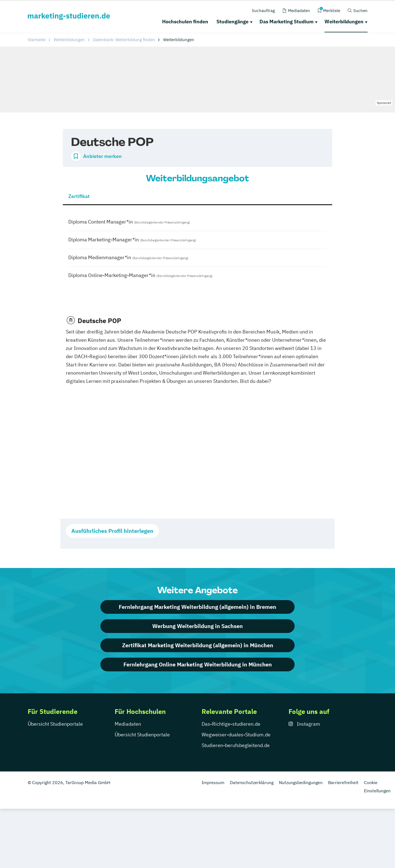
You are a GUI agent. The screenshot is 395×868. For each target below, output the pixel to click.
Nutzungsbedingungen (301, 782)
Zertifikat (79, 196)
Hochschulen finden (185, 22)
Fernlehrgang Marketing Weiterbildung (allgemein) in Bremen (198, 607)
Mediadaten (128, 724)
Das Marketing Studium (287, 22)
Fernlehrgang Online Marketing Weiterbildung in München (198, 664)
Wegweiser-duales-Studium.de (236, 735)
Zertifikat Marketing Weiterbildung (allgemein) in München (198, 645)
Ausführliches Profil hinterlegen (112, 531)
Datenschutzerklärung (252, 782)
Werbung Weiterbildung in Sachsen (198, 626)
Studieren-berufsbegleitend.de (236, 745)
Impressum (213, 782)
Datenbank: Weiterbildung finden (124, 40)
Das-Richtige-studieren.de (231, 724)
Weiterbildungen (344, 22)
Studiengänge (232, 22)
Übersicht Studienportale (55, 724)
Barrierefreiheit (343, 782)
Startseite (37, 40)
